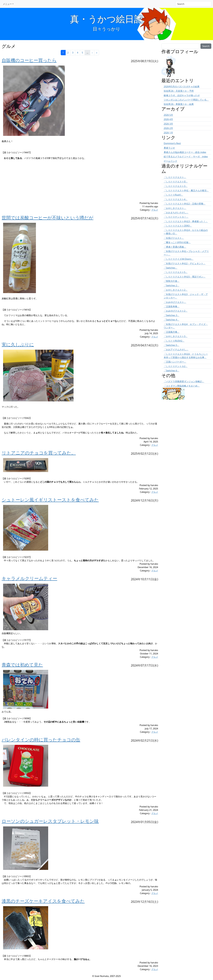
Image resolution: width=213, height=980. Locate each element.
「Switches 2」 (172, 286)
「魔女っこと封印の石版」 (177, 242)
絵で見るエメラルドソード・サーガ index (186, 157)
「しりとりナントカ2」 (176, 366)
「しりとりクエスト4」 (176, 199)
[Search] (193, 4)
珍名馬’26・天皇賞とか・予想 (179, 91)
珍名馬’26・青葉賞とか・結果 (179, 104)
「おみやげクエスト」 (175, 302)
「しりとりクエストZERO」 (178, 226)
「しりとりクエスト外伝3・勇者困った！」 (186, 221)
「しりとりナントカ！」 (176, 217)
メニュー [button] (7, 4)
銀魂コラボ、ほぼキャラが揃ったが (182, 95)
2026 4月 (168, 119)
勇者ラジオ (169, 148)
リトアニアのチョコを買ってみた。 (39, 453)
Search (206, 46)
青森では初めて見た (22, 665)
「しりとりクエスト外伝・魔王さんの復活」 (186, 190)
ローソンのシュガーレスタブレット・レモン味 (50, 821)
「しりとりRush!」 (173, 195)
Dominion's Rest (172, 143)
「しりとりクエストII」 (176, 182)
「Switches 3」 (172, 315)
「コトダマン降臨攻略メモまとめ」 (182, 386)
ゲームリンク (170, 161)
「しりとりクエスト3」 (176, 186)
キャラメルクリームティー (29, 578)
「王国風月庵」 (172, 332)
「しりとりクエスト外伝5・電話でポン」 (185, 277)
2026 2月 (168, 128)
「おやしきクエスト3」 (176, 336)
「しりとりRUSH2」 (174, 341)
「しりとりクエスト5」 (176, 272)
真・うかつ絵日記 (106, 19)
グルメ (155, 210)
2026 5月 (168, 115)
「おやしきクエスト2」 (176, 290)
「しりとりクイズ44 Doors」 (179, 259)
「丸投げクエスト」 (174, 238)
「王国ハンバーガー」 (175, 362)
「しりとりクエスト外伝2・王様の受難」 (185, 204)
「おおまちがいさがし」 (176, 213)
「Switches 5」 (172, 345)
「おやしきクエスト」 (175, 208)
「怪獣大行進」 (172, 281)
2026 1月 (168, 133)
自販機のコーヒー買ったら (29, 60)
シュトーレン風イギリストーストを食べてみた (50, 500)
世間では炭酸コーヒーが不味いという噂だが (48, 218)
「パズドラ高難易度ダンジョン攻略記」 (184, 381)
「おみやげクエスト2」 (176, 311)
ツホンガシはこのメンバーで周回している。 (186, 100)
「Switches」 (171, 268)
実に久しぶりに (18, 344)
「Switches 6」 (172, 371)
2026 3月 (168, 124)
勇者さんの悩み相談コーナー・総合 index (185, 152)
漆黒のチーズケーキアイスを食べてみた (43, 901)
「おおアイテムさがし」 (176, 349)
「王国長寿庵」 (172, 306)
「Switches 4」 (172, 320)
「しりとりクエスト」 (175, 177)
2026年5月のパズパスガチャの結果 (182, 86)
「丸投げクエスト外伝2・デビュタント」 (185, 263)
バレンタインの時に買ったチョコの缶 (41, 740)
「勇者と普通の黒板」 (175, 247)
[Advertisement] (67, 182)
